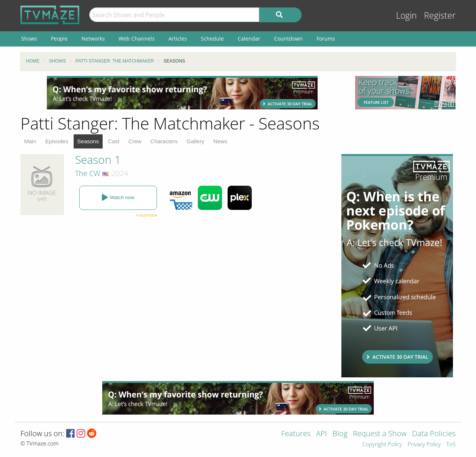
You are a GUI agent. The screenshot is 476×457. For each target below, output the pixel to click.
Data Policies (434, 434)
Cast (114, 141)
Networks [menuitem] (93, 39)
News (221, 141)
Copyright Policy (382, 445)
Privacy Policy (424, 445)
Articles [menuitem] (178, 39)
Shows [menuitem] (29, 39)
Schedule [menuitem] (212, 39)
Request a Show (380, 434)
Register (440, 15)
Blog (340, 434)
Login (406, 15)
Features (296, 434)
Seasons (88, 141)
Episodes (57, 141)
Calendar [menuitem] (249, 39)
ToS (451, 445)
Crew (135, 141)
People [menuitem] (59, 39)
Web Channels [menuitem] (137, 39)
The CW (88, 173)
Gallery (196, 141)
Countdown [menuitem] (288, 39)
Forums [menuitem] (326, 39)
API (321, 434)
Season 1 (98, 159)
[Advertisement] (182, 93)
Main (30, 141)
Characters (164, 141)
